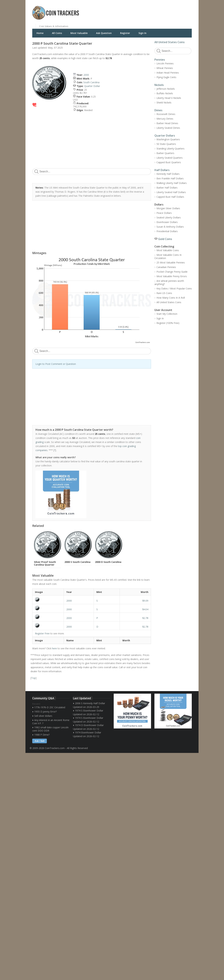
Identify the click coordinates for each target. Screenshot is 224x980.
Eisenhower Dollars (167, 222)
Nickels (159, 85)
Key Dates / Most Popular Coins (174, 288)
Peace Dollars (164, 213)
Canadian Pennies (166, 267)
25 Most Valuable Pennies (171, 262)
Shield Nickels (164, 103)
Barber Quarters (165, 153)
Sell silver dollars (43, 716)
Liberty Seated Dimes (168, 128)
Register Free (42, 633)
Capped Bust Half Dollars (170, 197)
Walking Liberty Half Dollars (172, 183)
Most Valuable (79, 33)
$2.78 (145, 618)
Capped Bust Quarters (169, 162)
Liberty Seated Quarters (170, 158)
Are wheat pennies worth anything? (169, 282)
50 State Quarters (166, 144)
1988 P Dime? (42, 735)
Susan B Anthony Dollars (170, 227)
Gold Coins (165, 239)
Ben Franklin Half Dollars (170, 178)
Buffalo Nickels (165, 93)
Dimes (158, 110)
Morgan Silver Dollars (168, 208)
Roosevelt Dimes (166, 114)
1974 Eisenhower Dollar (88, 732)
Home (40, 33)
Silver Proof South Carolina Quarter (45, 563)
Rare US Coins (164, 293)
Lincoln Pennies (165, 63)
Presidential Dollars (167, 231)
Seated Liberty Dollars (169, 217)
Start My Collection (167, 314)
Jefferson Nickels (166, 89)
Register (125, 33)
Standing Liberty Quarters (170, 149)
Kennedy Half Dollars (168, 174)
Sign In (142, 33)
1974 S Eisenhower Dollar (89, 711)
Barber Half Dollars (167, 188)
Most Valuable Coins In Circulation (168, 256)
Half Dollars (162, 170)
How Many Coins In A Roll (171, 298)
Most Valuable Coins (168, 250)
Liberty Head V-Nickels (169, 98)
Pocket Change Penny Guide (172, 272)
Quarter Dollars (165, 136)
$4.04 (145, 609)
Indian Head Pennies (168, 73)
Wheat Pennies (165, 68)
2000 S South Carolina (77, 562)
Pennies (160, 60)
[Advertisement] (153, 10)
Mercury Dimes (165, 119)
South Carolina (91, 82)
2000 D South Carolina (108, 562)
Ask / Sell (40, 741)
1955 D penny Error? (45, 712)
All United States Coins (170, 42)
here (54, 648)
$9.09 (145, 601)
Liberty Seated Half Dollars (171, 192)
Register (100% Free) (168, 323)
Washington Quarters (168, 139)
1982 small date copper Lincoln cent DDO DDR (50, 729)
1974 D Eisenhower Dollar (89, 725)
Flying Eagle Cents (166, 77)
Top (33, 678)
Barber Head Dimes (167, 123)
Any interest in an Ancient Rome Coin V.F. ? (51, 722)
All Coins (57, 33)
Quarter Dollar (92, 86)
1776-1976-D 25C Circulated (50, 707)
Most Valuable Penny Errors (172, 276)
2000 (86, 75)
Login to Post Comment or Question (56, 364)
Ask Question (104, 33)
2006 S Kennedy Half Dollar (90, 703)
